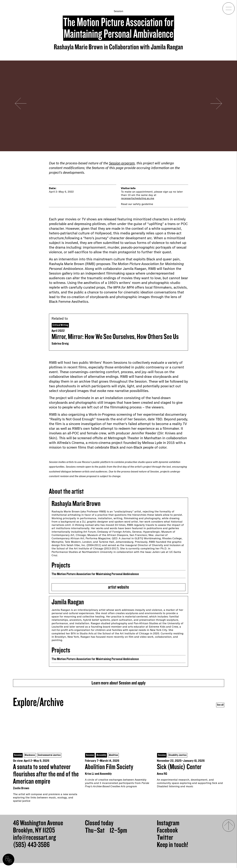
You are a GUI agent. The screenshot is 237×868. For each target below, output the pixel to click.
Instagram (168, 828)
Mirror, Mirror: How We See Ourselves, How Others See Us (115, 338)
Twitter (165, 843)
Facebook (167, 835)
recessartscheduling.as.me (138, 198)
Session (118, 11)
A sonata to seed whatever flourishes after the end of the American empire (46, 779)
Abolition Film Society (109, 772)
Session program (122, 163)
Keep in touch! (172, 850)
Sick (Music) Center (179, 772)
